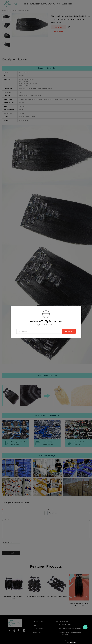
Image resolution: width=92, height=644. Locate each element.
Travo (85, 627)
